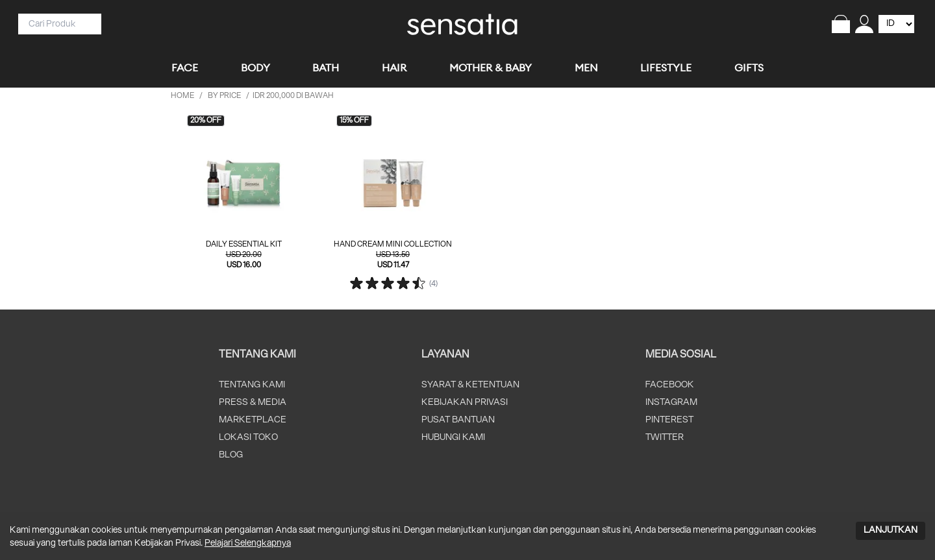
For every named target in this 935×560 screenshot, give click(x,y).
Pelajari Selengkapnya (248, 543)
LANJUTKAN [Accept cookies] (891, 530)
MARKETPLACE (253, 420)
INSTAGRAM (671, 403)
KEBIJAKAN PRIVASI (465, 403)
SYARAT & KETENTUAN (470, 385)
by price (224, 96)
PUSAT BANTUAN (458, 420)
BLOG (231, 455)
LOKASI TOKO (248, 438)
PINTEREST (669, 420)
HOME (182, 96)
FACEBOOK (670, 385)
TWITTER (665, 438)
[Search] (55, 24)
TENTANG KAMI (252, 385)
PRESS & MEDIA (253, 403)
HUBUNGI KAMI (453, 438)
